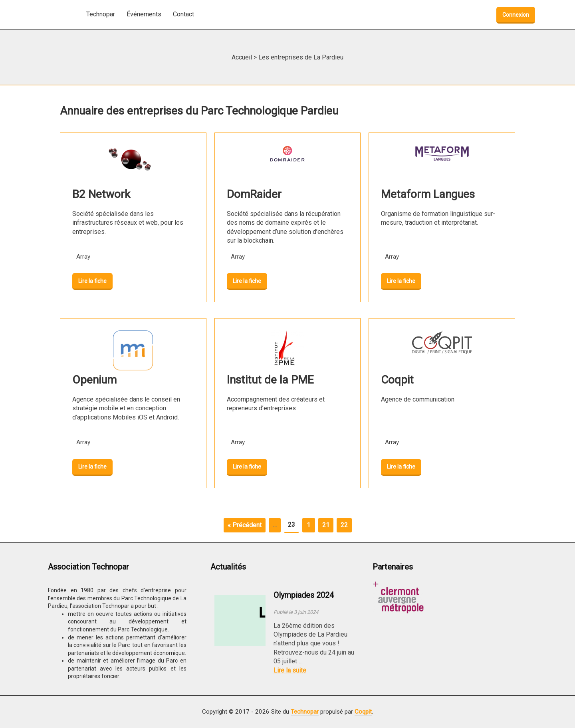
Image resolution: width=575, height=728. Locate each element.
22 (344, 525)
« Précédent (245, 525)
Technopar (305, 712)
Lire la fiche (92, 281)
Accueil (242, 57)
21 (326, 525)
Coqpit (363, 712)
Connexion (516, 15)
